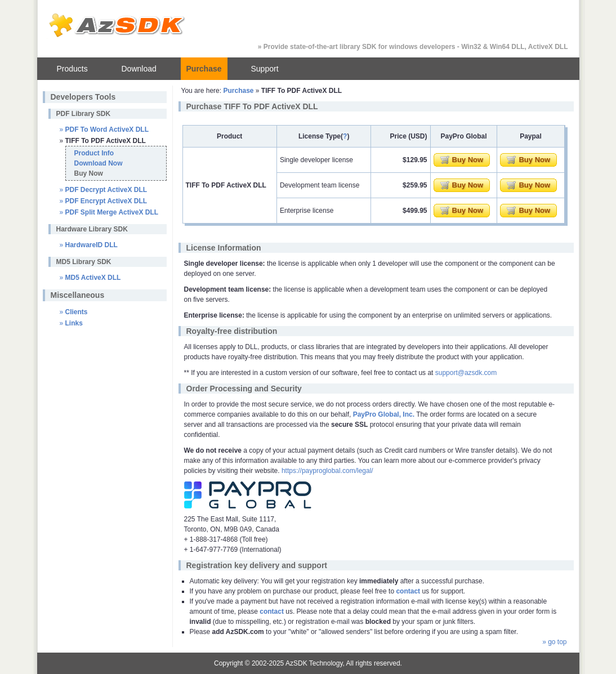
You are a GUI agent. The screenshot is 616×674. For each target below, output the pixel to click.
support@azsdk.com (466, 373)
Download (139, 69)
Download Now (99, 163)
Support (265, 69)
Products (72, 69)
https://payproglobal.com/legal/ (327, 471)
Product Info (94, 153)
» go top (554, 642)
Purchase (204, 69)
